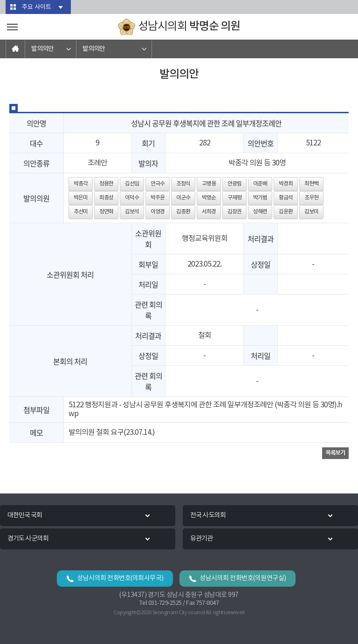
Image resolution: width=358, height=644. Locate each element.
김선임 (132, 184)
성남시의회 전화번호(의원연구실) (243, 578)
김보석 (132, 212)
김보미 (311, 212)
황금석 (286, 198)
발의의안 (42, 49)
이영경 (158, 212)
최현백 (311, 184)
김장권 (234, 212)
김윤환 (286, 212)
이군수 (183, 198)
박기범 (260, 198)
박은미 (81, 198)
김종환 (183, 212)
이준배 (260, 184)
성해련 (260, 212)
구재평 (234, 198)
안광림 (234, 184)
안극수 (158, 184)
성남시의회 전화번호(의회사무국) (120, 578)
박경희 (286, 184)
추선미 (81, 212)
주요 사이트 (37, 7)
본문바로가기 (0, 0)
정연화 (106, 212)
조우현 (311, 198)
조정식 (183, 184)
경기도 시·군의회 (28, 539)
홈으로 (15, 49)
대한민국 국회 (25, 515)
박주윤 (158, 198)
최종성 (106, 198)
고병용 (209, 184)
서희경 (209, 212)
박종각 (81, 184)
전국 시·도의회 (208, 515)
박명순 (209, 198)
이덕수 (132, 198)
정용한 (106, 184)
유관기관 (201, 539)
